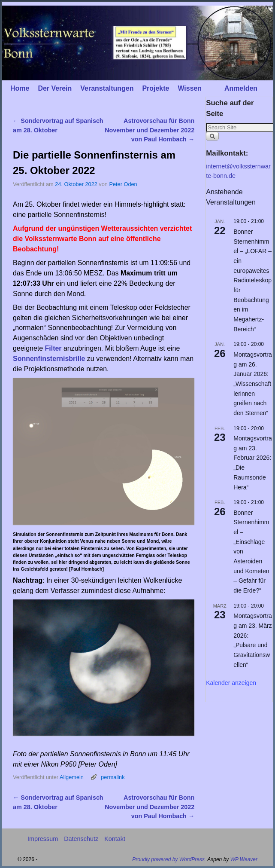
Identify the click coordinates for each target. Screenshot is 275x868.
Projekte (156, 88)
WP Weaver (244, 859)
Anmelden (241, 88)
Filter (53, 348)
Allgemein (72, 777)
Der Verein (55, 88)
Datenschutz (81, 839)
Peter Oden (123, 184)
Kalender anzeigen (231, 683)
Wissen (190, 88)
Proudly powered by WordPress (168, 859)
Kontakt (115, 839)
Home (20, 88)
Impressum (43, 839)
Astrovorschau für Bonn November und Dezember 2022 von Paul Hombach (150, 130)
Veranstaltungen (107, 88)
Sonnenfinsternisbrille (49, 359)
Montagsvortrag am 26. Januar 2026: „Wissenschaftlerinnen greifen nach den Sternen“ (252, 384)
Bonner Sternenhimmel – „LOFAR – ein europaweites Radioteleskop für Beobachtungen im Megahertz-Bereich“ (252, 280)
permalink (113, 777)
